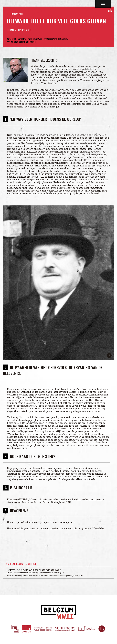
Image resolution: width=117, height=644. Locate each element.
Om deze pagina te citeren (23, 42)
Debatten (17, 14)
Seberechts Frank (24, 39)
